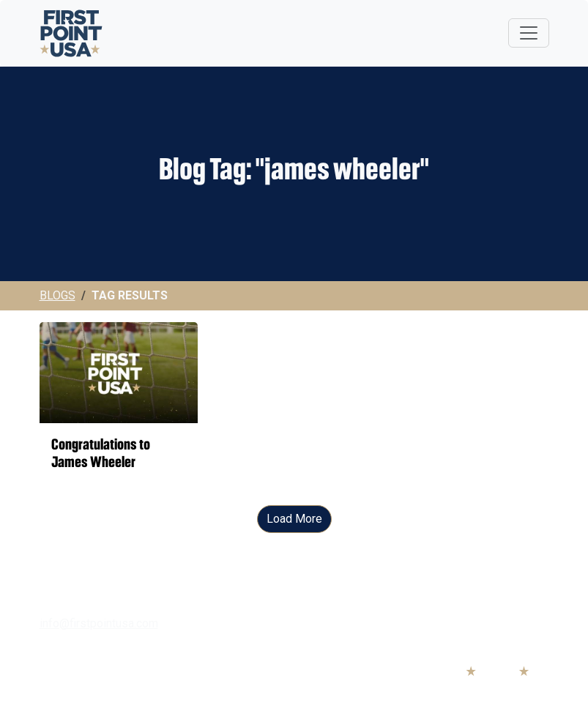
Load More (294, 519)
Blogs (57, 295)
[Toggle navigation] (529, 33)
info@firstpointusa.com (99, 623)
